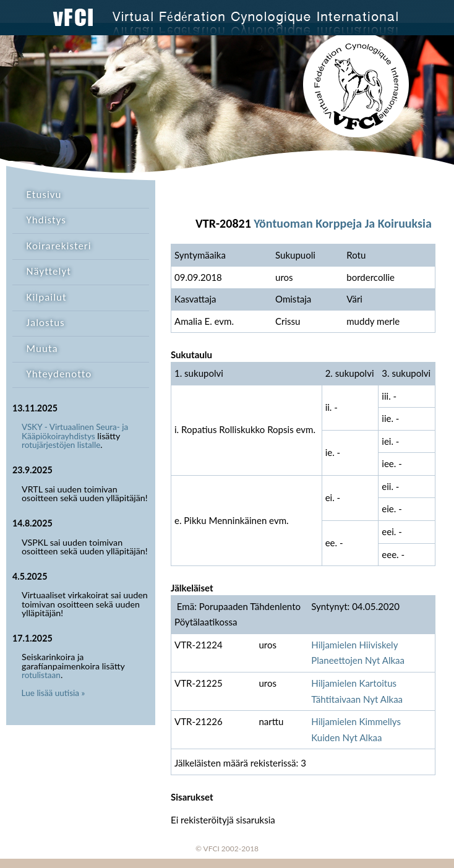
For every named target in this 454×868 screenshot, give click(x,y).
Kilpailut (47, 297)
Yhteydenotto (59, 374)
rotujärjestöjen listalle (61, 445)
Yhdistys (46, 220)
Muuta (42, 349)
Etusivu (44, 195)
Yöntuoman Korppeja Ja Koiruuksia (342, 223)
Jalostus (46, 323)
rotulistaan (41, 675)
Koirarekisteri (59, 246)
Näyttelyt (49, 271)
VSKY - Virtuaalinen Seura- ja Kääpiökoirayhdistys (75, 432)
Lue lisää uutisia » (54, 693)
